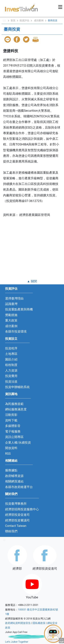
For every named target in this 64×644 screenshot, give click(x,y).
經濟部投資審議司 (17, 520)
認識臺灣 (11, 304)
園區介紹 (11, 359)
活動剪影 (11, 415)
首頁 (13, 20)
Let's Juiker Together (17, 642)
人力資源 (11, 370)
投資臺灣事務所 (16, 504)
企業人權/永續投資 (18, 442)
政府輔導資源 (14, 476)
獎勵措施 (11, 315)
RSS (8, 454)
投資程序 (11, 348)
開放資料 (11, 448)
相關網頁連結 (14, 481)
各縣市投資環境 (16, 331)
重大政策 (11, 320)
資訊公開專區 (14, 437)
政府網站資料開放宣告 (18, 623)
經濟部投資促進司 (17, 515)
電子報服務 (13, 431)
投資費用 (11, 376)
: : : (5, 20)
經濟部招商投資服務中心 (22, 509)
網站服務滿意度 (16, 409)
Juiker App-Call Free (16, 632)
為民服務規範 (14, 404)
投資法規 (11, 382)
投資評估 (24, 20)
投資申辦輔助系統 (17, 387)
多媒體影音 (13, 426)
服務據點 (11, 470)
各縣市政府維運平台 (19, 487)
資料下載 (11, 420)
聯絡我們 (11, 531)
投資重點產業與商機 (19, 309)
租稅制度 (11, 365)
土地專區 (11, 354)
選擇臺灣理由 (14, 298)
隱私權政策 (39, 623)
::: (4, 540)
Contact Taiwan (16, 526)
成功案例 (39, 20)
